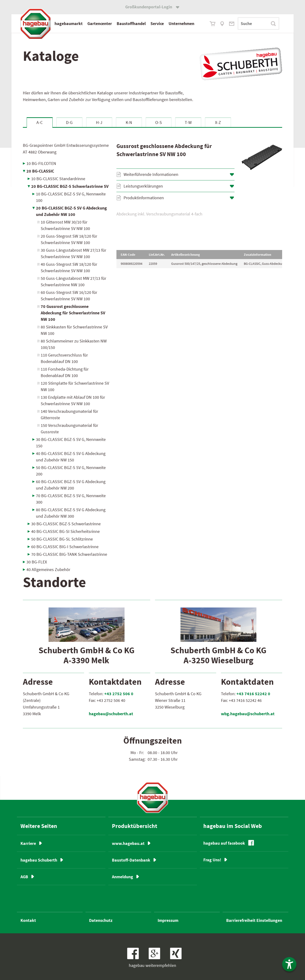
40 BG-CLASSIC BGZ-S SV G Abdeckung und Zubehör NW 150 (71, 457)
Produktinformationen (144, 198)
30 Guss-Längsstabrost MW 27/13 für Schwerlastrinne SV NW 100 (73, 253)
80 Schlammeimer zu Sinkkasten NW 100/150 (74, 344)
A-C (40, 122)
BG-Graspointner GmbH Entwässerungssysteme (66, 149)
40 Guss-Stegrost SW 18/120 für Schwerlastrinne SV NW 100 (69, 267)
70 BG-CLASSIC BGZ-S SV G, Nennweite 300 (71, 499)
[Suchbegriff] (258, 23)
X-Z (218, 122)
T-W (188, 122)
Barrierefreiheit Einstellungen (254, 920)
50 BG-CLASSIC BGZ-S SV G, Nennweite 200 (71, 471)
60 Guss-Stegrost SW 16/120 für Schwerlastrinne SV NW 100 (69, 296)
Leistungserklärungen (143, 186)
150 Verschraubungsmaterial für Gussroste (69, 429)
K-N (129, 122)
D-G (69, 122)
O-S (159, 122)
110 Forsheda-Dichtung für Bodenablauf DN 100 (65, 372)
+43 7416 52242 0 (253, 694)
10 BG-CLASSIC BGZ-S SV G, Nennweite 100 (71, 197)
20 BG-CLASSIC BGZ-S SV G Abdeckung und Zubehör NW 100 (71, 211)
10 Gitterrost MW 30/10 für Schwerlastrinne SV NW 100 (65, 225)
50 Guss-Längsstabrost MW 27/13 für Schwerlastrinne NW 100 (73, 281)
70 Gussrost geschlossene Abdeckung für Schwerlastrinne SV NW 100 (73, 313)
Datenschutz (101, 920)
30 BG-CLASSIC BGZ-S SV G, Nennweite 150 (71, 443)
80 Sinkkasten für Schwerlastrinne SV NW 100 (74, 330)
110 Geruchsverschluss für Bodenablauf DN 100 (64, 358)
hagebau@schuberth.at (111, 714)
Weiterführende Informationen (151, 174)
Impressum (168, 920)
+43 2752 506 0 (119, 694)
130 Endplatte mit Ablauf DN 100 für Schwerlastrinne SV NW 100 (73, 400)
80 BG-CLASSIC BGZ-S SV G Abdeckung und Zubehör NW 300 (71, 513)
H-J (99, 122)
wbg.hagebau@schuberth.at (248, 714)
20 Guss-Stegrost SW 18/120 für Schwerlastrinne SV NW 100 (69, 239)
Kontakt (28, 920)
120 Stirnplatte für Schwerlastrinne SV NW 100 (75, 386)
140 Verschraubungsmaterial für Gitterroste (69, 414)
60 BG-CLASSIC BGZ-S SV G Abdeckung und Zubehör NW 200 (71, 485)
